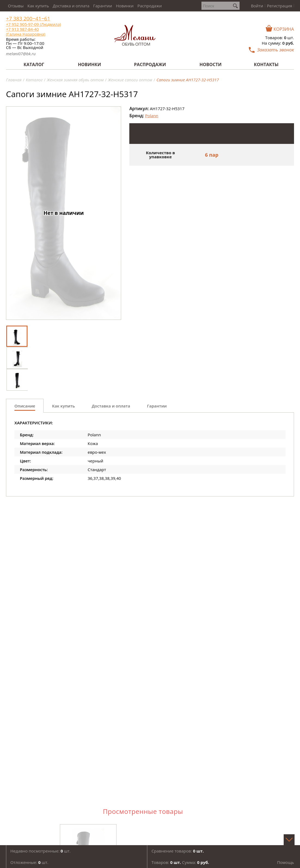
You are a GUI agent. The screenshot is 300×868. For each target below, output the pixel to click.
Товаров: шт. (280, 38)
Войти (257, 6)
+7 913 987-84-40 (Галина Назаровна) (26, 32)
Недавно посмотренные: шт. (40, 851)
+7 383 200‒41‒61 (28, 19)
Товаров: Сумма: (180, 862)
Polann (152, 116)
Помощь (286, 862)
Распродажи (150, 6)
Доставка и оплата (71, 6)
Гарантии (102, 6)
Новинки (125, 6)
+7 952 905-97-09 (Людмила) (33, 24)
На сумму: (278, 43)
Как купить (38, 6)
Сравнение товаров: (177, 851)
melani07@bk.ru (21, 54)
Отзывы (16, 6)
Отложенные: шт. (29, 862)
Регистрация (280, 6)
